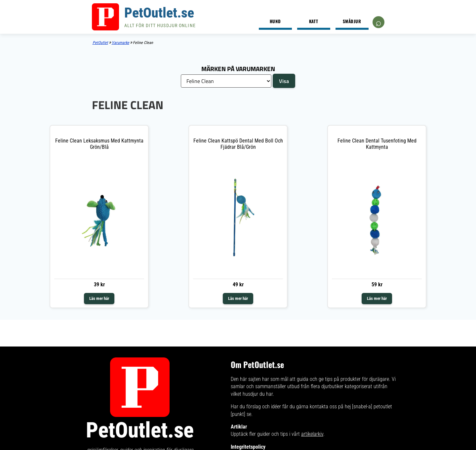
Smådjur (352, 21)
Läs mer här (99, 298)
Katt (314, 21)
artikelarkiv (312, 437)
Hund (275, 21)
